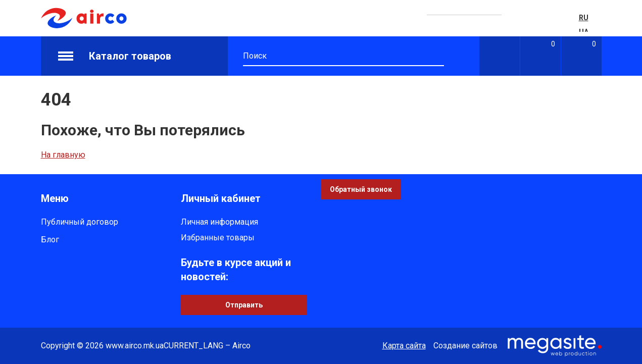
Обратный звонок (361, 189)
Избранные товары (218, 238)
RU (584, 18)
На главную (63, 155)
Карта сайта (404, 346)
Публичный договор (80, 222)
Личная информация (219, 222)
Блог (50, 240)
